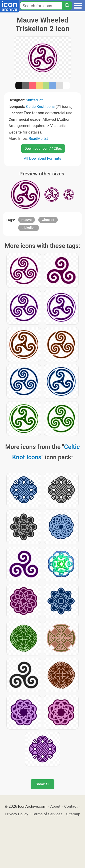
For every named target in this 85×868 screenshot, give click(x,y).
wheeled (48, 220)
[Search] (67, 6)
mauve (27, 220)
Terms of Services (47, 814)
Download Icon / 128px (43, 148)
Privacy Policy (16, 814)
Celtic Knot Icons (40, 107)
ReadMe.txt (38, 138)
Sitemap (73, 814)
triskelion (29, 228)
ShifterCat (34, 100)
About (55, 806)
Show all (42, 784)
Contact (71, 806)
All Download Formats (42, 158)
